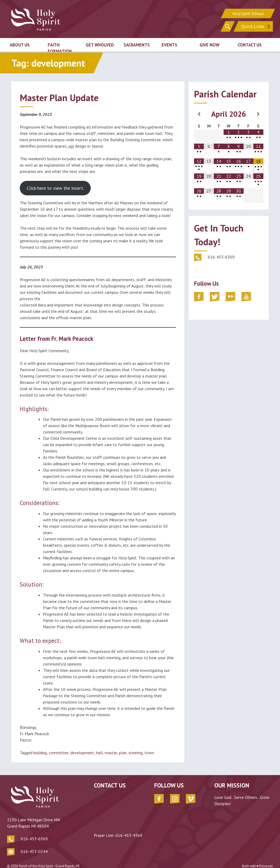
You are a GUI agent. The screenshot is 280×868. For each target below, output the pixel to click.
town (149, 753)
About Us (20, 44)
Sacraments (137, 44)
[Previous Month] (199, 114)
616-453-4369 (111, 835)
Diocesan (266, 857)
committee (59, 753)
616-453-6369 (34, 830)
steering (136, 753)
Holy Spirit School (248, 13)
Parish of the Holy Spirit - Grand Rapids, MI (49, 857)
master (111, 753)
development (82, 753)
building (40, 753)
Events (169, 44)
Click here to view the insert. (55, 188)
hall (99, 753)
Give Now (209, 44)
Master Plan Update (59, 98)
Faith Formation (60, 48)
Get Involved (100, 44)
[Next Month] (258, 114)
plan (123, 753)
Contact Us (250, 44)
